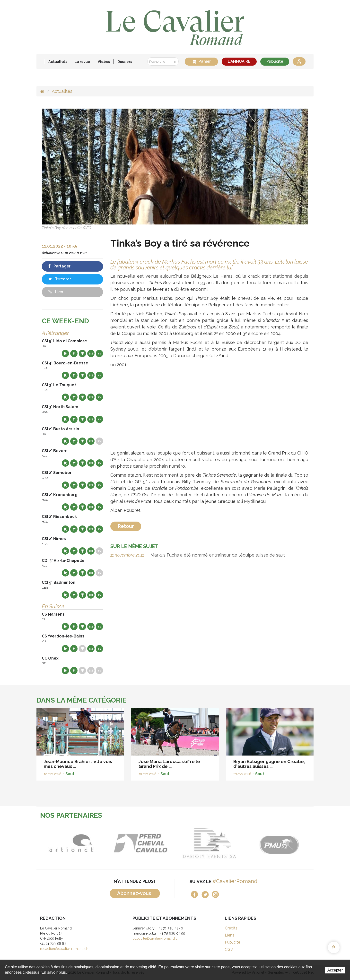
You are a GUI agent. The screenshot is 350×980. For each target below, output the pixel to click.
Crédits (231, 928)
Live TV (99, 353)
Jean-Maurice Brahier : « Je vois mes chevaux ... (78, 764)
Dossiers (125, 62)
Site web (65, 353)
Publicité (275, 61)
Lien (56, 292)
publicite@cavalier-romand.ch (156, 938)
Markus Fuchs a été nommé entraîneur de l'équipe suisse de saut (217, 555)
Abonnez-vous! (135, 893)
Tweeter (60, 279)
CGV (229, 950)
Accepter (335, 970)
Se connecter (299, 61)
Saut (70, 774)
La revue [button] (82, 62)
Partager (59, 266)
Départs (74, 353)
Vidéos (104, 62)
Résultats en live (91, 353)
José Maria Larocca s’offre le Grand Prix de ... (169, 764)
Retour (126, 526)
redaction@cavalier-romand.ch (64, 949)
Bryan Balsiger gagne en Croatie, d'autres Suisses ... (269, 764)
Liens (230, 935)
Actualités (58, 62)
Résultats (82, 353)
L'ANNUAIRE (239, 61)
